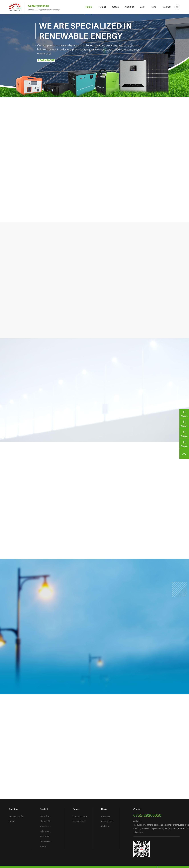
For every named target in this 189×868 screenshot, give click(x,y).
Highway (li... (46, 821)
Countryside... (46, 841)
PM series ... (46, 816)
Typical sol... (45, 836)
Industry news (107, 821)
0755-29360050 (147, 815)
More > (43, 846)
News (153, 7)
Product (102, 7)
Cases (115, 7)
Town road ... (46, 826)
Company (106, 816)
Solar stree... (46, 831)
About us (129, 7)
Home (89, 7)
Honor (12, 821)
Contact (167, 7)
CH (177, 7)
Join (142, 7)
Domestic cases (80, 816)
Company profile (16, 816)
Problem (105, 826)
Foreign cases (79, 821)
